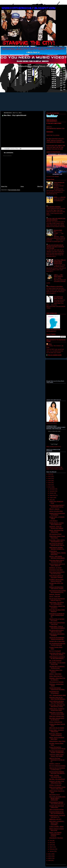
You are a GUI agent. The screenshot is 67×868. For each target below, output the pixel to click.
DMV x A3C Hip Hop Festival (57, 728)
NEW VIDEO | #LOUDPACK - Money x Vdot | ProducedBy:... (57, 823)
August (52, 498)
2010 (50, 856)
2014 (50, 483)
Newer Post (4, 186)
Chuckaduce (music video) (56, 570)
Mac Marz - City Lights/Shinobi (15, 115)
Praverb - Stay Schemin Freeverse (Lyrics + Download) (55, 834)
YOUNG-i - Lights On (55, 764)
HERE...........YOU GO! (60, 197)
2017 (50, 476)
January (52, 851)
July (51, 500)
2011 (50, 854)
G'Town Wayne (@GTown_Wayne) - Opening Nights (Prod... (57, 553)
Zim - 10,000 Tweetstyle (55, 661)
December (52, 489)
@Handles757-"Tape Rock (56, 838)
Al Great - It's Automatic (55, 785)
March (51, 847)
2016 (50, 478)
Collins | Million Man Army (56, 676)
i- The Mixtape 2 (53, 521)
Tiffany (50, 344)
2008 (50, 860)
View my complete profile (55, 355)
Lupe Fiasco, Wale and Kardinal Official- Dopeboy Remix (60, 262)
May (51, 843)
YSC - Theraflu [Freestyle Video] (58, 695)
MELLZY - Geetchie (54, 509)
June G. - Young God (55, 597)
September (53, 495)
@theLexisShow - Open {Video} (57, 741)
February (52, 849)
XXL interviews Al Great (55, 534)
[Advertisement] (22, 172)
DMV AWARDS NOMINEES (54, 207)
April (51, 845)
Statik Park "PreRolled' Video (57, 716)
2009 (50, 858)
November (52, 491)
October (52, 493)
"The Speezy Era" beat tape (56, 682)
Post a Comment (7, 156)
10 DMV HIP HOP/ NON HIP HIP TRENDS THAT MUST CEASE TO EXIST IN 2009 (55, 247)
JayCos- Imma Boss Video (56, 511)
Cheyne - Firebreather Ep (56, 722)
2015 (50, 481)
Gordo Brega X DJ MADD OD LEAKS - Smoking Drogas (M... (57, 615)
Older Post (40, 186)
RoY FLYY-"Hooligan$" (55, 651)
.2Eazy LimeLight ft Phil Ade (56, 810)
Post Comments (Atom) (14, 190)
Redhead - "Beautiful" (55, 594)
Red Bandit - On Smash (55, 568)
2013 (50, 485)
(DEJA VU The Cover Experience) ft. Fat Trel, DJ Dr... (57, 760)
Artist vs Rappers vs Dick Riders (55, 287)
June (51, 841)
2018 (50, 474)
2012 (50, 487)
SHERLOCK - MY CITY (55, 819)
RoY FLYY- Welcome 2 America (57, 766)
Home (22, 186)
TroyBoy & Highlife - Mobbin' (57, 827)
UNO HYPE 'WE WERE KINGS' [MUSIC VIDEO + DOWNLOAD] (57, 798)
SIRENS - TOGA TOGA (55, 674)
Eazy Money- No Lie (55, 795)
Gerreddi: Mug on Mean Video (57, 641)
